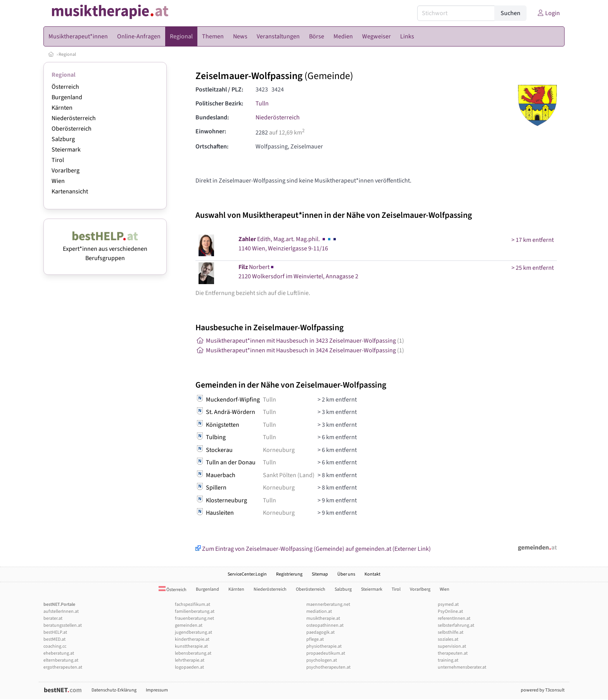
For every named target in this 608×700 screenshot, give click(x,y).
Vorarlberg (66, 171)
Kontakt (372, 574)
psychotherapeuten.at (328, 667)
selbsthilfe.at (451, 632)
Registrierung (289, 574)
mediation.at (319, 611)
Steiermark (66, 150)
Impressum (157, 690)
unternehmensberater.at (462, 667)
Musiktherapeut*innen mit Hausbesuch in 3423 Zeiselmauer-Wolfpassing (300, 341)
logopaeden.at (189, 667)
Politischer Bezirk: (219, 103)
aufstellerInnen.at (61, 611)
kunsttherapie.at (191, 646)
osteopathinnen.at (325, 625)
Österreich (65, 87)
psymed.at (448, 604)
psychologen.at (322, 660)
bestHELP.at (55, 632)
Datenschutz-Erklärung (114, 690)
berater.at (53, 618)
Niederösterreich (74, 118)
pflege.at (315, 639)
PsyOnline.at (450, 611)
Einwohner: (211, 131)
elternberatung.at (61, 660)
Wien (58, 181)
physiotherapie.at (324, 646)
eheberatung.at (59, 653)
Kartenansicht (70, 191)
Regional (67, 54)
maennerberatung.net (328, 604)
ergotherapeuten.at (63, 667)
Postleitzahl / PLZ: (219, 90)
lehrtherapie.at (190, 660)
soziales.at (448, 639)
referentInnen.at (454, 618)
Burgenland (67, 97)
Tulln (262, 103)
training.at (448, 660)
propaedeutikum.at (326, 653)
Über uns (346, 574)
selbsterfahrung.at (456, 625)
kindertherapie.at (192, 639)
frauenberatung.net (194, 618)
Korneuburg (279, 450)
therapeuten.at (453, 653)
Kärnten (62, 108)
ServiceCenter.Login (247, 574)
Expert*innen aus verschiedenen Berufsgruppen (105, 249)
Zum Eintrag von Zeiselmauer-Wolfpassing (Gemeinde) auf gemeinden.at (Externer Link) (313, 549)
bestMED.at (54, 639)
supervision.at (452, 646)
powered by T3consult (543, 690)
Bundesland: (212, 117)
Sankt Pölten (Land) (289, 475)
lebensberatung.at (193, 653)
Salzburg (63, 139)
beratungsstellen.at (63, 625)
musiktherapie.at (323, 618)
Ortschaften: (212, 147)
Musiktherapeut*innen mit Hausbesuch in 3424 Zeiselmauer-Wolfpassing (300, 350)
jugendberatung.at (193, 632)
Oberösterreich (72, 129)
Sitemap (320, 574)
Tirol (58, 160)
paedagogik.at (320, 632)
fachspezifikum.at (193, 604)
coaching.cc (55, 646)
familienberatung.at (195, 611)
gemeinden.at (189, 625)
